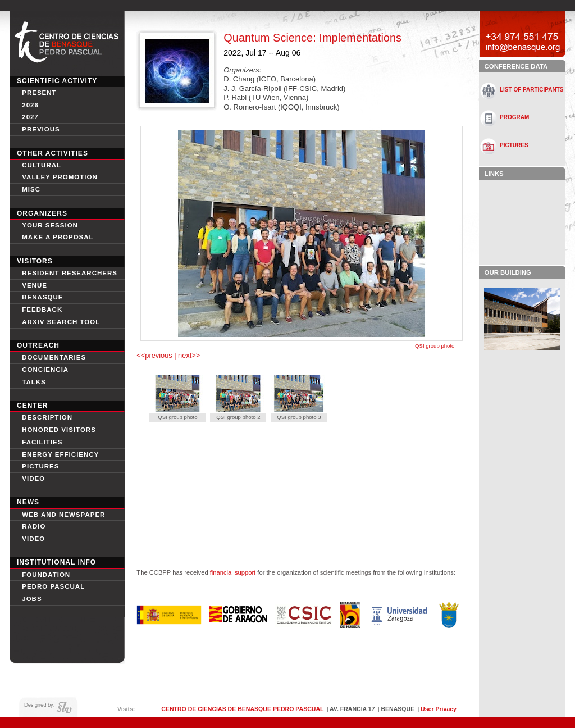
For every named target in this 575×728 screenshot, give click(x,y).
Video (33, 539)
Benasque (42, 297)
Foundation (46, 575)
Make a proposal (58, 237)
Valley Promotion (60, 177)
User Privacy (439, 709)
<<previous (155, 355)
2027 (30, 117)
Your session (50, 225)
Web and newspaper (63, 515)
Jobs (32, 599)
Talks (34, 382)
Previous (41, 129)
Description (47, 417)
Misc (31, 189)
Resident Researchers (70, 273)
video (33, 479)
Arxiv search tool (61, 322)
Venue (35, 285)
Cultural (42, 165)
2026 (30, 105)
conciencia (45, 370)
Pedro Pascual (53, 586)
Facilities (42, 442)
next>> (188, 355)
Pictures (40, 466)
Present (39, 93)
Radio (34, 526)
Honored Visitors (59, 430)
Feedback (42, 310)
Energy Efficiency (60, 454)
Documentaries (54, 357)
